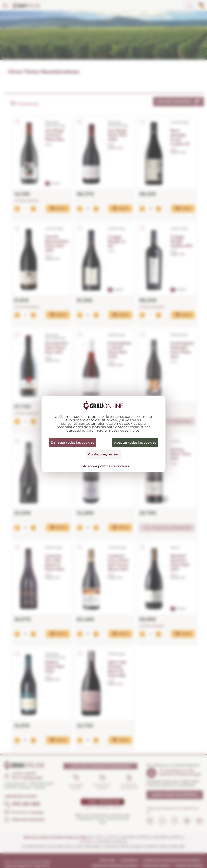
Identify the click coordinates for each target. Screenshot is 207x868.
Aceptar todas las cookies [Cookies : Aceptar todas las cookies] (135, 443)
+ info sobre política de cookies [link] (103, 466)
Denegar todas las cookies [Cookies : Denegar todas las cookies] (72, 443)
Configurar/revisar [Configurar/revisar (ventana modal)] (103, 454)
